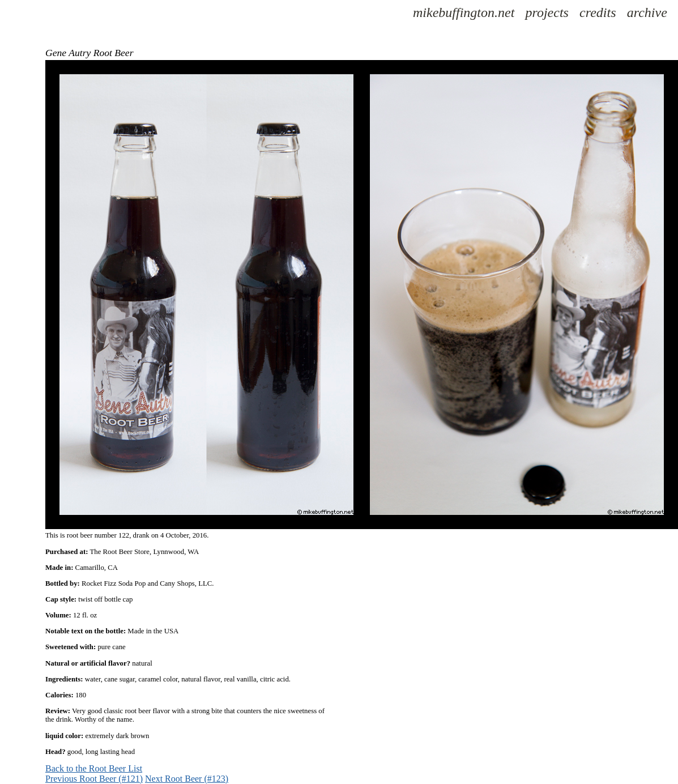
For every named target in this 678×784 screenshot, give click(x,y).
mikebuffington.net (464, 12)
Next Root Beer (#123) (187, 779)
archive (647, 12)
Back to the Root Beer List (94, 768)
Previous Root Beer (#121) (94, 779)
